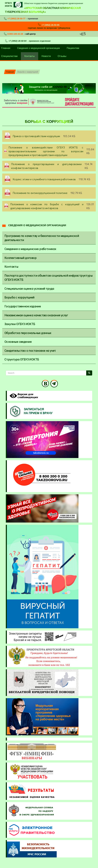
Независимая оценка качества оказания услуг (36, 315)
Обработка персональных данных (28, 333)
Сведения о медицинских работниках (30, 249)
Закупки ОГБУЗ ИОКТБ (20, 324)
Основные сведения (18, 342)
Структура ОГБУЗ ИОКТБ (22, 359)
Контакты (29, 56)
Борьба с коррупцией (19, 297)
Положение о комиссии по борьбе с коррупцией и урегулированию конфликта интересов (47, 206)
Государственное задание (23, 306)
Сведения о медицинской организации (38, 48)
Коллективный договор (21, 258)
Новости (46, 56)
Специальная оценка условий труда (29, 288)
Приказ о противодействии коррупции (36, 136)
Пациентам (73, 48)
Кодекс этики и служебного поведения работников (44, 179)
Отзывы (62, 56)
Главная (10, 72)
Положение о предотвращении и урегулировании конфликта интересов (46, 166)
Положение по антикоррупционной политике (40, 193)
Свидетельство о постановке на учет (30, 351)
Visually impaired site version (23, 396)
